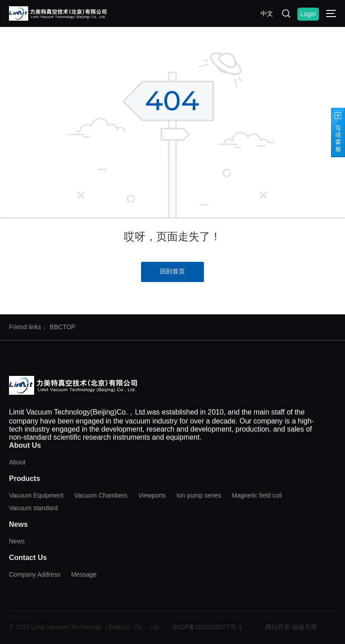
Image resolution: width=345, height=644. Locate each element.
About (17, 462)
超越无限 (305, 627)
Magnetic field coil (257, 495)
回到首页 (172, 271)
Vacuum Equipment (36, 495)
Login (308, 14)
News (17, 541)
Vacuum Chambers (101, 495)
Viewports (152, 495)
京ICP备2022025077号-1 (207, 627)
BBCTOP (63, 327)
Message (84, 574)
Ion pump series (199, 495)
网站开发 (278, 627)
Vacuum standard (33, 508)
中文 (267, 13)
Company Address (35, 574)
